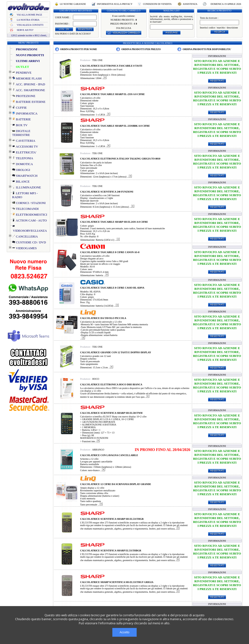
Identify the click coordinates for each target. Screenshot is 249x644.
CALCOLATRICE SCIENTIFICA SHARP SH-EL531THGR (112, 519)
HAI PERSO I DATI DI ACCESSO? (73, 34)
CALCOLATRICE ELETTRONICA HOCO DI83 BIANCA (111, 384)
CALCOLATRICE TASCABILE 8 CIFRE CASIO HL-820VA (112, 288)
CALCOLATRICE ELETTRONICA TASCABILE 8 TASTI (111, 66)
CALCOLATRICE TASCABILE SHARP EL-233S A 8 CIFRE (113, 94)
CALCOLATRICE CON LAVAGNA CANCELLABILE (109, 455)
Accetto (124, 632)
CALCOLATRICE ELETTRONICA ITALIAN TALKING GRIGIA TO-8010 (120, 159)
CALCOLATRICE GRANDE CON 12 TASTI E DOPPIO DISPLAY (116, 352)
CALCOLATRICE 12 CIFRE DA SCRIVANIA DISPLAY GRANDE (116, 484)
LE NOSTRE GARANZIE (73, 4)
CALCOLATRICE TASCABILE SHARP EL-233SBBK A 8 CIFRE (115, 126)
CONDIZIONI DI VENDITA (157, 4)
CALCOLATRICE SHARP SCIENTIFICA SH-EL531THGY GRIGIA (117, 582)
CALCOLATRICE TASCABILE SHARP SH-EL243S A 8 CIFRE (114, 222)
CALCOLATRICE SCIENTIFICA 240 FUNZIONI (107, 192)
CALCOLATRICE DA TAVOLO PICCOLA (103, 318)
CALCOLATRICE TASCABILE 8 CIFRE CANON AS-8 (110, 252)
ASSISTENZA (190, 4)
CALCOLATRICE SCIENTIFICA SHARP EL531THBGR (111, 551)
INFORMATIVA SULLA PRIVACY (115, 4)
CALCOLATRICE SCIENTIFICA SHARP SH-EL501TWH (111, 413)
